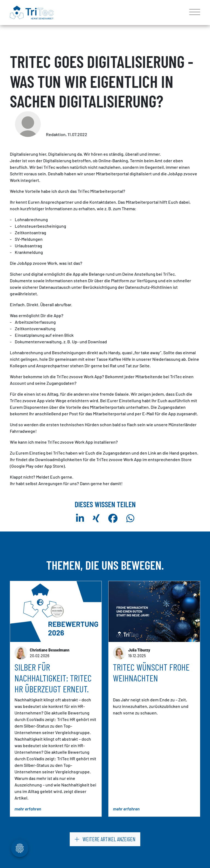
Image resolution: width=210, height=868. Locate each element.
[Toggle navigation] (193, 13)
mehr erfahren (28, 809)
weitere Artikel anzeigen (105, 839)
